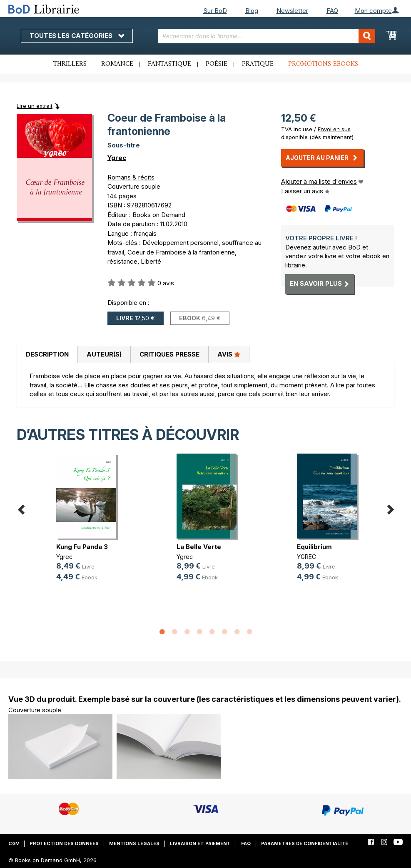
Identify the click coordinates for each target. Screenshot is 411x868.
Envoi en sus (334, 129)
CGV (14, 843)
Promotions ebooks (323, 64)
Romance (117, 64)
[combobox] (267, 36)
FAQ (332, 11)
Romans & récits (131, 177)
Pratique (258, 64)
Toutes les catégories (77, 36)
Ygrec (117, 158)
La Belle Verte (199, 547)
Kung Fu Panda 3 (82, 547)
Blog (252, 11)
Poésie (217, 64)
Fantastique (169, 64)
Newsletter (292, 11)
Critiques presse (169, 354)
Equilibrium (314, 547)
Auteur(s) (104, 354)
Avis (229, 354)
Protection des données (64, 843)
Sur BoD (215, 11)
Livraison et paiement (200, 843)
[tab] (47, 355)
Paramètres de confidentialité (305, 843)
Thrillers (70, 64)
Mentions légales (134, 843)
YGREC (306, 557)
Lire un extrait (35, 106)
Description (47, 354)
